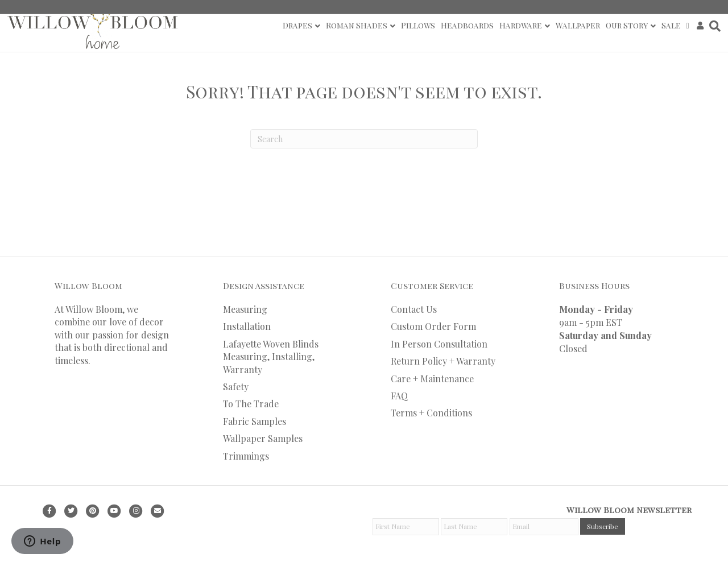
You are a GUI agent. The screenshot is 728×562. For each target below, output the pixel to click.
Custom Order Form (433, 326)
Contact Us (414, 309)
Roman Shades (357, 25)
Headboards (467, 25)
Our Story (627, 25)
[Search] (713, 26)
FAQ (399, 396)
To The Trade (251, 404)
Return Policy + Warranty (443, 361)
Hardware (521, 25)
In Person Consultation (439, 344)
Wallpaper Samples (263, 438)
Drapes (297, 25)
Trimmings (246, 456)
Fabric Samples (255, 421)
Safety (236, 387)
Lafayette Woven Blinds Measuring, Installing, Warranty (271, 357)
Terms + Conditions (431, 413)
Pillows (418, 25)
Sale (671, 25)
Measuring (245, 309)
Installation (247, 326)
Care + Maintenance (432, 379)
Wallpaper (578, 25)
